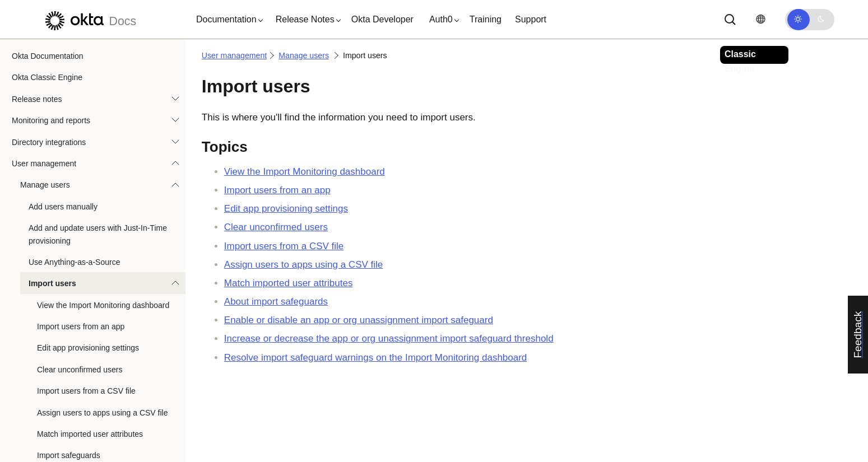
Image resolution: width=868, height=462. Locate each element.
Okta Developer (382, 19)
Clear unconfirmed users (80, 317)
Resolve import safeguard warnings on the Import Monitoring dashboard (376, 358)
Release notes (37, 46)
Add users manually (63, 154)
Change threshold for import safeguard (104, 446)
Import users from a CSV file (86, 338)
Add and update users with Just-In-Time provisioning (98, 181)
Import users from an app (81, 274)
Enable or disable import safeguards (100, 424)
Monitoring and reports (51, 68)
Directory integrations (49, 90)
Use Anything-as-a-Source (74, 209)
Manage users (45, 132)
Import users (52, 231)
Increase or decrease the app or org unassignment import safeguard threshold (389, 339)
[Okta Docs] (89, 19)
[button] (227, 20)
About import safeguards (276, 302)
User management (44, 111)
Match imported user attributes (90, 381)
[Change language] (760, 19)
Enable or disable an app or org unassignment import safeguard (359, 320)
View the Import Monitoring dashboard (103, 253)
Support (531, 19)
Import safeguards (69, 403)
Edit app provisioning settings (88, 295)
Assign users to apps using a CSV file (102, 360)
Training (486, 19)
